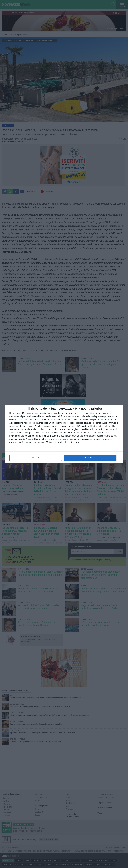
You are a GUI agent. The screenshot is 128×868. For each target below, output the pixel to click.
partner (31, 413)
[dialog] (64, 434)
